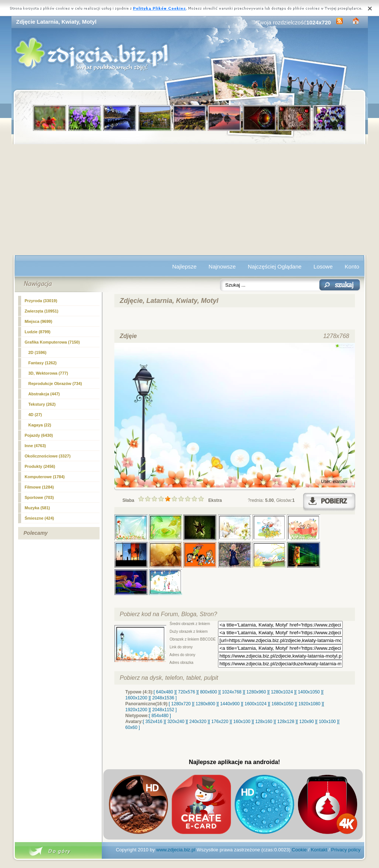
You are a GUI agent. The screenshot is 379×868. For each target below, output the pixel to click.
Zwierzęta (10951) (42, 311)
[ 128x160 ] (264, 722)
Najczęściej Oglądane (274, 266)
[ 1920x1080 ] (310, 704)
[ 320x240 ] (176, 722)
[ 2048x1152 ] (163, 710)
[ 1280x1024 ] (282, 692)
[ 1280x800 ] (205, 704)
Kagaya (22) (40, 425)
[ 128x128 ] (286, 722)
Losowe (323, 266)
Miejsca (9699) (39, 321)
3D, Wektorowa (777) (48, 373)
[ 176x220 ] (220, 722)
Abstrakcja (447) (44, 394)
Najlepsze (184, 266)
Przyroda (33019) (41, 301)
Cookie (299, 850)
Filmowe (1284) (39, 487)
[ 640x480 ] (165, 692)
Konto (352, 266)
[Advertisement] (190, 200)
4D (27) (35, 415)
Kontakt (319, 850)
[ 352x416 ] (154, 722)
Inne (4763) (35, 446)
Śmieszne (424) (39, 518)
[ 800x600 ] (209, 692)
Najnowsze (222, 266)
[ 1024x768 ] (232, 692)
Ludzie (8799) (38, 332)
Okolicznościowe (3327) (48, 456)
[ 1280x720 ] (181, 704)
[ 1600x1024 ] (256, 704)
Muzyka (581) (37, 508)
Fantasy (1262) (43, 363)
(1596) (38, 352)
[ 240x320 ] (198, 722)
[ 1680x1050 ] (283, 704)
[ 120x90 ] (307, 722)
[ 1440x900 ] (230, 704)
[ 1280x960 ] (256, 692)
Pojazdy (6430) (39, 435)
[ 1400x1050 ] (309, 692)
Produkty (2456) (40, 466)
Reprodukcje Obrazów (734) (55, 384)
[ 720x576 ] (186, 692)
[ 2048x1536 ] (163, 698)
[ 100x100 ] (327, 722)
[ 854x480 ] (160, 716)
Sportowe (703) (39, 497)
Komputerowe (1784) (45, 477)
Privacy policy (346, 850)
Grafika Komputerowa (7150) (52, 342)
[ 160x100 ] (242, 722)
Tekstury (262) (42, 404)
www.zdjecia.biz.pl (176, 850)
